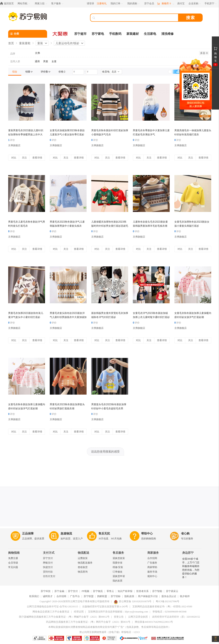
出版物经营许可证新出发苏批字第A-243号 (105, 607)
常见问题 (13, 567)
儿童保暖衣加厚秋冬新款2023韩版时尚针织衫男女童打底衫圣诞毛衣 (110, 226)
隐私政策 (129, 596)
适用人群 (15, 61)
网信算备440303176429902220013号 (154, 622)
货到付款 (48, 572)
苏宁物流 (98, 591)
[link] (15, 72)
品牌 (13, 54)
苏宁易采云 (172, 591)
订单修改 (117, 572)
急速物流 (66, 534)
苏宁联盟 (89, 596)
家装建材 (133, 34)
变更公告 (119, 617)
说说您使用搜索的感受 (105, 452)
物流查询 (83, 572)
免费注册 (13, 558)
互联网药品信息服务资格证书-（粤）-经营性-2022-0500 (162, 607)
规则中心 (152, 576)
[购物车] (166, 4)
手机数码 (115, 34)
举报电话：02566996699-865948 (169, 612)
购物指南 (14, 553)
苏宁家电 (98, 34)
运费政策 (83, 558)
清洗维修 (167, 34)
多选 (204, 53)
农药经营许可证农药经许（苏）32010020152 (176, 617)
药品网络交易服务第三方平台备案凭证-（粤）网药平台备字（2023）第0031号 (88, 622)
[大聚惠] (60, 34)
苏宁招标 (116, 596)
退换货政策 (119, 558)
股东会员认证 (169, 596)
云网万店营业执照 (138, 617)
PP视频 (85, 591)
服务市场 (152, 572)
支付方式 (49, 553)
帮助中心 (147, 534)
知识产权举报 (125, 591)
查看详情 (37, 158)
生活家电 (150, 34)
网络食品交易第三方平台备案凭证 (51, 612)
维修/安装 (118, 567)
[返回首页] (8, 4)
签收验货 (83, 567)
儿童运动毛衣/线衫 (67, 43)
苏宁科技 (46, 591)
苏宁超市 (80, 34)
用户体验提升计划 (148, 596)
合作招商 (152, 558)
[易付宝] (181, 4)
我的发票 (117, 581)
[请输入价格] (78, 72)
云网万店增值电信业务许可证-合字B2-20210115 (52, 607)
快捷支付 (48, 567)
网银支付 (48, 563)
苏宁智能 (157, 591)
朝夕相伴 (185, 596)
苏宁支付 (48, 558)
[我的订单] (117, 4)
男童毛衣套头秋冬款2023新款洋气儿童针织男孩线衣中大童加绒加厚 (68, 317)
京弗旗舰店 (14, 145)
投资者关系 (142, 591)
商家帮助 (152, 567)
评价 (12, 140)
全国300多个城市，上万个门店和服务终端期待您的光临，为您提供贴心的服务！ (191, 568)
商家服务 (153, 553)
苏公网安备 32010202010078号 (133, 601)
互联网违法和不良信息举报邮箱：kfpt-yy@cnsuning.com (118, 612)
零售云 (110, 591)
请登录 (90, 3)
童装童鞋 (25, 43)
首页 (11, 43)
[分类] (28, 34)
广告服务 (152, 563)
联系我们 (34, 596)
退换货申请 (119, 576)
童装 (40, 43)
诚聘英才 (48, 596)
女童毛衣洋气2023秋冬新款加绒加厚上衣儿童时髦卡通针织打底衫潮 (151, 317)
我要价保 (117, 563)
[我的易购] (134, 4)
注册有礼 (102, 3)
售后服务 (118, 553)
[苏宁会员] (149, 4)
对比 (14, 158)
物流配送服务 (85, 563)
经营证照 (79, 612)
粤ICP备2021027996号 (168, 601)
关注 (24, 158)
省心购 (185, 534)
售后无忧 (104, 534)
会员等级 (13, 563)
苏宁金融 (59, 591)
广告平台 (75, 596)
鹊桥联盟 (102, 596)
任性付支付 (49, 576)
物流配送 (84, 553)
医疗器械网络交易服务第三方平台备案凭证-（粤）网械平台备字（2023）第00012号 (64, 617)
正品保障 (28, 534)
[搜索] (137, 18)
